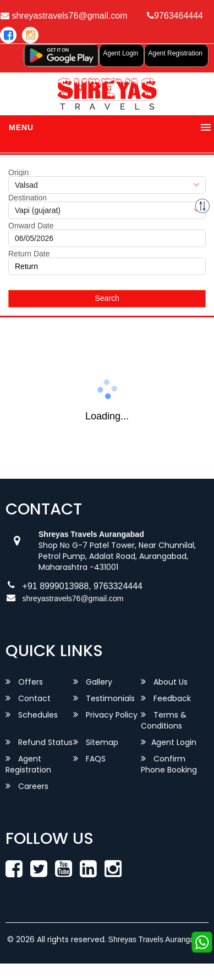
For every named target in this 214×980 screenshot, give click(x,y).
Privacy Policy (105, 715)
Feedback (166, 698)
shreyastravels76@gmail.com (73, 598)
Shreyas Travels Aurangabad (158, 939)
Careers (27, 786)
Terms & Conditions (164, 720)
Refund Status (39, 742)
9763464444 (175, 16)
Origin (18, 172)
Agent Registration (175, 53)
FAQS (89, 759)
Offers (24, 682)
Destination (28, 198)
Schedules (32, 715)
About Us (164, 682)
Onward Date (31, 226)
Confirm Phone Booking (169, 764)
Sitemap (96, 742)
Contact (28, 698)
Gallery (93, 682)
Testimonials (104, 698)
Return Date (29, 254)
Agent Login (120, 53)
